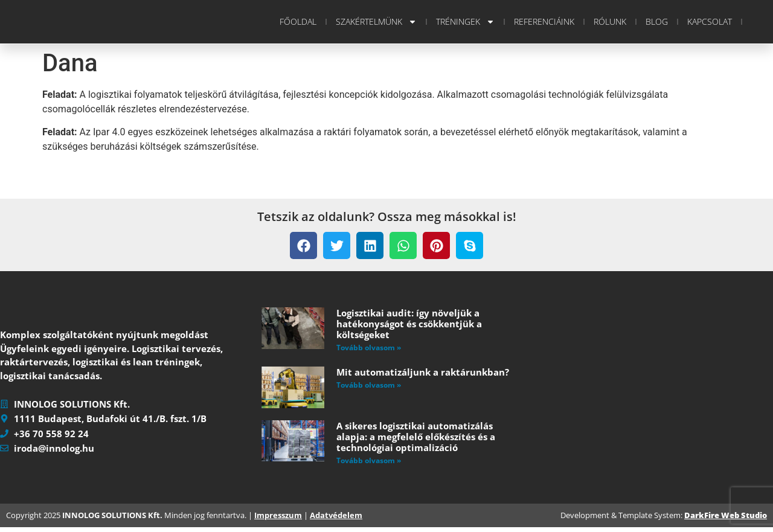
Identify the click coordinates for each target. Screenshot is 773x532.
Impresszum (278, 519)
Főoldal (298, 21)
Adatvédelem (336, 519)
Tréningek (465, 22)
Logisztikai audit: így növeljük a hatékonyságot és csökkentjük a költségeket (409, 324)
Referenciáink (544, 21)
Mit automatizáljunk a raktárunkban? (423, 372)
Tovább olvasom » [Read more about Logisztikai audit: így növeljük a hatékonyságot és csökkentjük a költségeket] (369, 348)
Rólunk (610, 21)
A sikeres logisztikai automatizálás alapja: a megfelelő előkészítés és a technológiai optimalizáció (416, 437)
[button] (303, 245)
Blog (657, 21)
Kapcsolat (710, 21)
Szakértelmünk (376, 22)
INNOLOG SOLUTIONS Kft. (112, 519)
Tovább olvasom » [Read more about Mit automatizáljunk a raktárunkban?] (369, 385)
